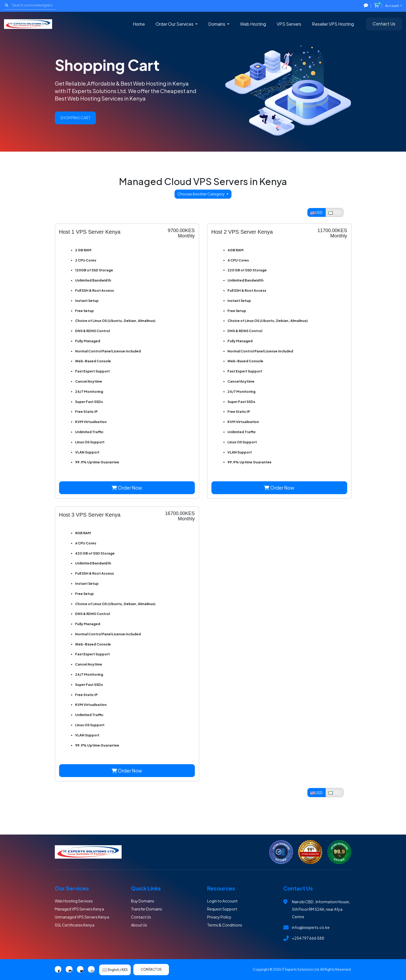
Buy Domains (143, 901)
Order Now (127, 488)
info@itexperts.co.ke (311, 927)
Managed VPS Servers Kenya (79, 909)
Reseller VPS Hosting (333, 24)
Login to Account (222, 901)
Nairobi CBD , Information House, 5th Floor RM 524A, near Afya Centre (321, 909)
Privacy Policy (219, 917)
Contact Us (384, 24)
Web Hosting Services (74, 901)
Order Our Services (175, 24)
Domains (217, 24)
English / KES (115, 970)
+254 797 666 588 (308, 938)
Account (392, 6)
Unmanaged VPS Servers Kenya (82, 917)
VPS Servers (289, 24)
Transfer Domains (146, 909)
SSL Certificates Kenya (75, 925)
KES (334, 212)
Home (139, 24)
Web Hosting (253, 24)
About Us (139, 925)
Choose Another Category (201, 194)
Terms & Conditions (225, 925)
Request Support (222, 909)
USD (316, 212)
